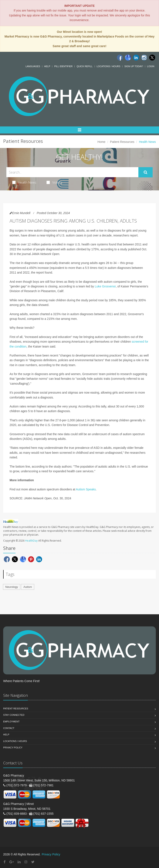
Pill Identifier (63, 66)
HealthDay (31, 541)
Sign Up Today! (134, 66)
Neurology (12, 587)
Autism (28, 587)
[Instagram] (144, 58)
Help (47, 66)
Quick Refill (84, 66)
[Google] (128, 58)
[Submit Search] (146, 172)
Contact (9, 728)
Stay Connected (14, 715)
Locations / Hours (109, 66)
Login (151, 66)
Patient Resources (122, 142)
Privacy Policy (13, 748)
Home (102, 142)
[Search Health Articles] (72, 172)
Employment (11, 722)
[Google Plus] (12, 862)
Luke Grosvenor (105, 286)
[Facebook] (120, 58)
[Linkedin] (136, 58)
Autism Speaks (86, 489)
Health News (24, 182)
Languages (33, 66)
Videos (54, 182)
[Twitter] (152, 58)
